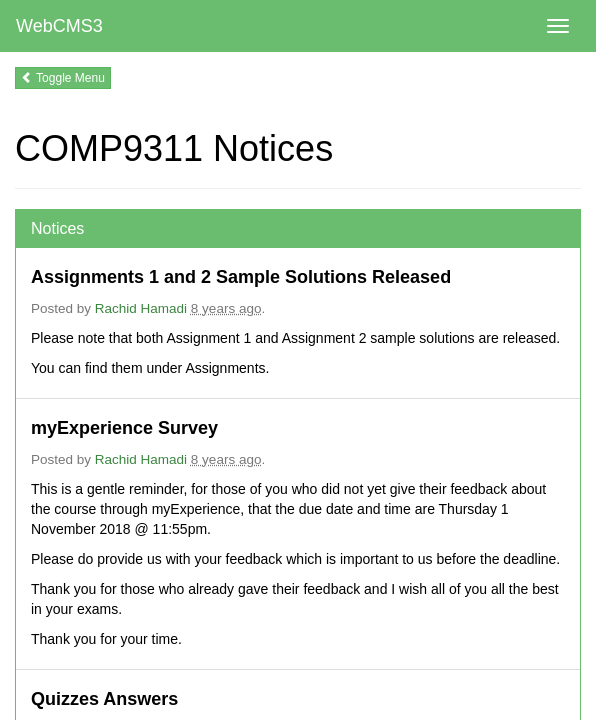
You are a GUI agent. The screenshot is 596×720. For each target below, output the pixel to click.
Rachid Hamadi (141, 308)
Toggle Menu (63, 78)
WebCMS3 (59, 26)
